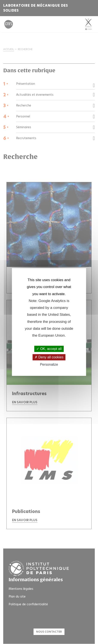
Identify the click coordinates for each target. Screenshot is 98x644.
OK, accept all (49, 349)
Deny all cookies (49, 357)
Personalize (49, 364)
